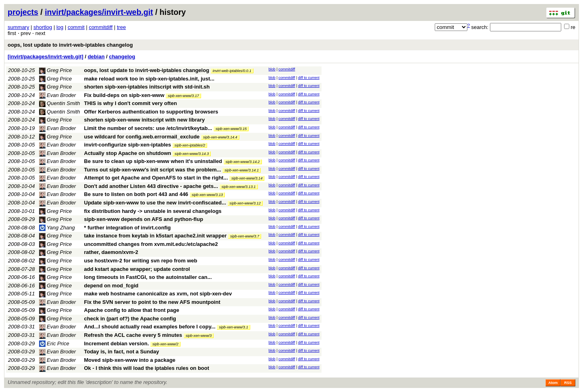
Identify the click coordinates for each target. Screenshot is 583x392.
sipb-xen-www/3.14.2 (243, 162)
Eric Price (54, 344)
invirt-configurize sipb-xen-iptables (128, 145)
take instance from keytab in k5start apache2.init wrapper (156, 236)
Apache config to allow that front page (132, 310)
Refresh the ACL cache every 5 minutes (133, 335)
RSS (568, 383)
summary (18, 27)
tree (121, 27)
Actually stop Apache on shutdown (128, 153)
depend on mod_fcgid (111, 286)
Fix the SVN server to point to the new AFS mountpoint (152, 302)
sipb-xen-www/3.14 (247, 178)
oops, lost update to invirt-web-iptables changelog (70, 45)
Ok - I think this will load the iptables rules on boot (147, 368)
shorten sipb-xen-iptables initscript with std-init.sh (147, 87)
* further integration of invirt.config (128, 228)
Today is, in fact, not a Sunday (122, 352)
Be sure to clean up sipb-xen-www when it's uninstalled (153, 161)
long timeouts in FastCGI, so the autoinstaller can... (148, 277)
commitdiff (101, 27)
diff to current (309, 78)
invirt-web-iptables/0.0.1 (232, 71)
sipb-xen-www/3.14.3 (192, 154)
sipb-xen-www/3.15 (231, 129)
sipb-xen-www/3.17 (183, 96)
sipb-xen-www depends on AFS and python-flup (144, 219)
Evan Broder (58, 95)
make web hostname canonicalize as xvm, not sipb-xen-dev (158, 294)
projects (23, 12)
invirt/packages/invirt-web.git (99, 12)
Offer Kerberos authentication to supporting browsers (151, 112)
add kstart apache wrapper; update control (137, 269)
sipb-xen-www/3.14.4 (220, 137)
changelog (122, 57)
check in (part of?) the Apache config (130, 319)
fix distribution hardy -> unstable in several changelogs (153, 211)
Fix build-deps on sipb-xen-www (124, 95)
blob (272, 69)
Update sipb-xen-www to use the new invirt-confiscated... (156, 203)
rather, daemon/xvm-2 (111, 252)
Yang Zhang (57, 228)
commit (76, 27)
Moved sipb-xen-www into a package (130, 360)
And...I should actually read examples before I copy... (151, 327)
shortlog (43, 27)
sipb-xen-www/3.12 (245, 203)
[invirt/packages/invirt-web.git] (46, 57)
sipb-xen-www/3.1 (233, 327)
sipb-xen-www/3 (199, 336)
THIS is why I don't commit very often (131, 103)
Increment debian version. (117, 344)
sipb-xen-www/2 (165, 344)
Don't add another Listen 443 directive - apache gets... (152, 186)
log (60, 27)
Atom (553, 383)
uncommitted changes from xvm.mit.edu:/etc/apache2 (151, 244)
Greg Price (56, 70)
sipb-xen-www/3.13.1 (239, 187)
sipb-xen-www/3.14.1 (242, 170)
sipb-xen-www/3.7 (245, 236)
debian (96, 57)
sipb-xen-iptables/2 (190, 145)
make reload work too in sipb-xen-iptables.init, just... (149, 79)
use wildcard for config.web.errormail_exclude (142, 137)
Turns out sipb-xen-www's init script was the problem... (154, 170)
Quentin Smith (60, 103)
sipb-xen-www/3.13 (207, 195)
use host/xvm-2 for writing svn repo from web (141, 261)
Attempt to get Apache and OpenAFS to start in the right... (157, 178)
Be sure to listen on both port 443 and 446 (136, 194)
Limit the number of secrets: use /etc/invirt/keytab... (149, 128)
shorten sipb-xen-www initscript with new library (145, 120)
